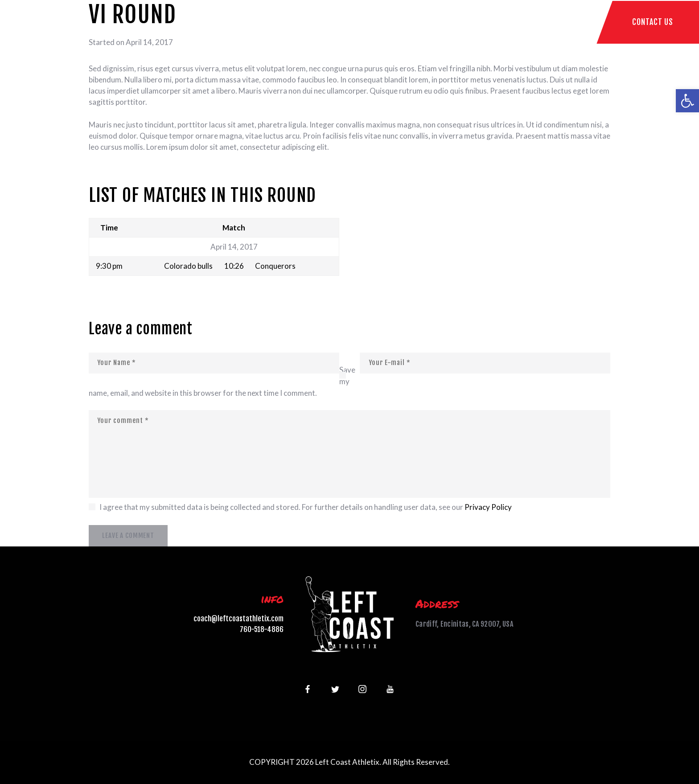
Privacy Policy (488, 507)
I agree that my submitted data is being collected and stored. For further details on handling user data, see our (306, 507)
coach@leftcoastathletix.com (238, 619)
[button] (687, 101)
